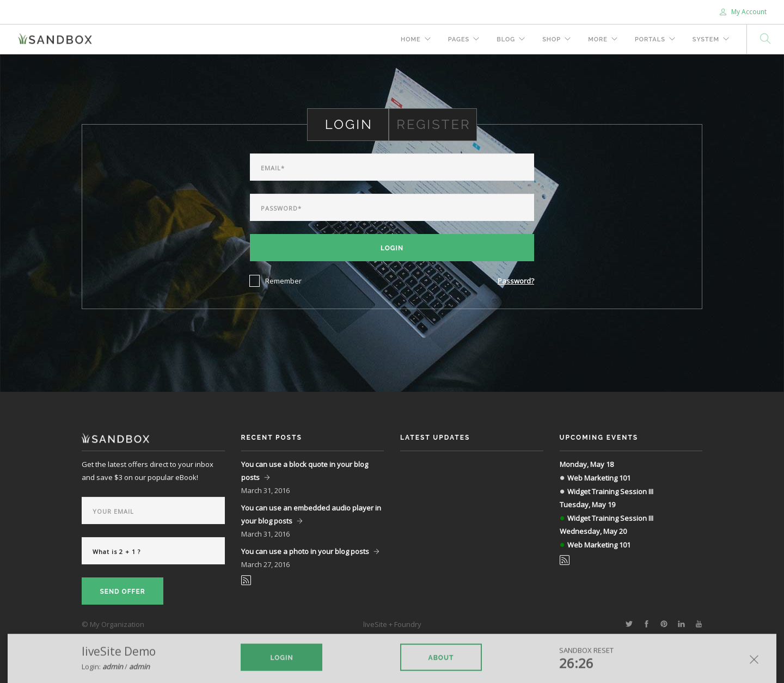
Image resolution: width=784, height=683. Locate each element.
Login (392, 248)
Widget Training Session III (610, 491)
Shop (552, 39)
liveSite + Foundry (392, 624)
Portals (650, 39)
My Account (743, 12)
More (598, 39)
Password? (516, 281)
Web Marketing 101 (599, 478)
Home (411, 39)
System (706, 39)
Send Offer (122, 592)
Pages (459, 39)
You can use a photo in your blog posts (305, 551)
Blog (506, 39)
